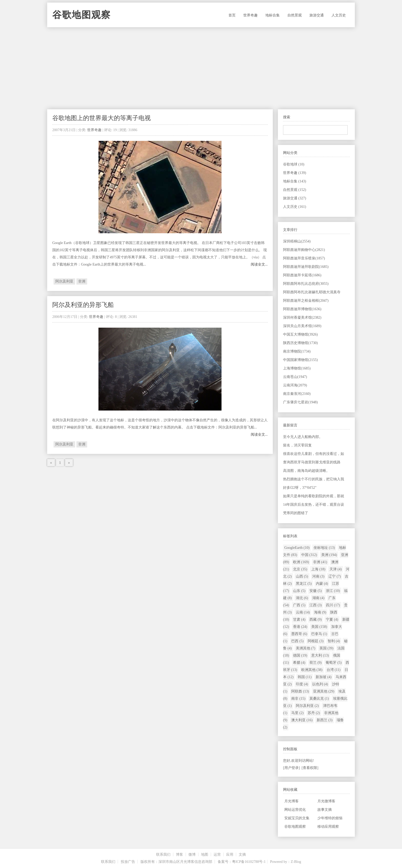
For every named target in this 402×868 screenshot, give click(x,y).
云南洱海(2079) (295, 385)
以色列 (320, 684)
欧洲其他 (312, 670)
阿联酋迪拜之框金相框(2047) (306, 301)
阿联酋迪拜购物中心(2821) (304, 250)
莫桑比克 (319, 699)
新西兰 (325, 720)
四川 (333, 605)
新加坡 (324, 677)
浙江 (333, 591)
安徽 (316, 591)
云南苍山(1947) (295, 377)
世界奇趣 (250, 15)
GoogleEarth (297, 548)
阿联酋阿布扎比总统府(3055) (306, 284)
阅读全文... (259, 264)
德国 (300, 655)
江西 (316, 605)
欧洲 (301, 562)
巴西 (297, 641)
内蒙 (322, 584)
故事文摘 (325, 810)
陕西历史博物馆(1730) (300, 343)
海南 (320, 612)
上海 (318, 569)
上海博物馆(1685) (297, 368)
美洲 (329, 555)
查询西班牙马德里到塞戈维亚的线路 (312, 462)
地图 (205, 855)
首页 (232, 15)
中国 (309, 555)
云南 (303, 612)
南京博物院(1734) (297, 351)
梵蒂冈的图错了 (296, 513)
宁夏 (332, 620)
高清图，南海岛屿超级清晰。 (306, 471)
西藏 (316, 620)
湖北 (302, 598)
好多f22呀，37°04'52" (300, 488)
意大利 (320, 655)
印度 (302, 684)
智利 (334, 641)
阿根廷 (316, 641)
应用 (230, 855)
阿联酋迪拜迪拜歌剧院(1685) (306, 267)
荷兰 (316, 663)
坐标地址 (324, 548)
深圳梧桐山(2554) (297, 241)
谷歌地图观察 (82, 15)
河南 (318, 576)
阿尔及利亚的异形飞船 (83, 305)
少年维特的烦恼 (330, 818)
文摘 (242, 855)
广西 (299, 605)
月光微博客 (326, 801)
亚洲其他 (324, 691)
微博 (192, 855)
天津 (336, 569)
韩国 (305, 677)
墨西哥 (299, 634)
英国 (326, 648)
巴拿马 (319, 634)
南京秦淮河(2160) (297, 394)
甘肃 (299, 620)
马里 (297, 713)
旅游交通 (317, 15)
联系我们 (163, 855)
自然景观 (295, 15)
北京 (300, 569)
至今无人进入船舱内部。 (303, 437)
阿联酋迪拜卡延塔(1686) (302, 275)
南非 (298, 699)
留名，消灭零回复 (297, 445)
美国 (319, 627)
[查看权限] (310, 768)
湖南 (318, 598)
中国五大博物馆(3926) (300, 334)
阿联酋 (300, 691)
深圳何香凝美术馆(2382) (302, 318)
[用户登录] (291, 768)
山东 (299, 591)
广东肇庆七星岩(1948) (300, 402)
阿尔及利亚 (64, 281)
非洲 (82, 281)
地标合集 (273, 15)
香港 (300, 627)
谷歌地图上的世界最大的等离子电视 (102, 118)
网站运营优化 (295, 810)
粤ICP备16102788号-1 (249, 862)
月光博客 (292, 801)
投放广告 (128, 862)
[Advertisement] (201, 68)
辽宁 (335, 576)
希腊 (299, 663)
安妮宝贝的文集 (297, 818)
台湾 (334, 670)
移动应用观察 (328, 827)
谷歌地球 (294, 164)
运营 (217, 855)
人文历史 (339, 15)
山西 (302, 576)
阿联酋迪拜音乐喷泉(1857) (304, 258)
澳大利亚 (302, 720)
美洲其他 (306, 648)
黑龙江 (304, 584)
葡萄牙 (334, 663)
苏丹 (314, 713)
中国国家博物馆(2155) (300, 360)
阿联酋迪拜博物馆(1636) (302, 309)
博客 (179, 855)
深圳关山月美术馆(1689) (302, 326)
